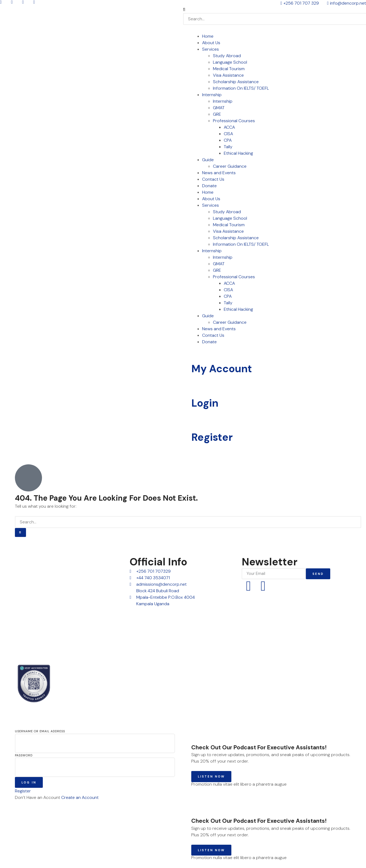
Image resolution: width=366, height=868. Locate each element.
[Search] (21, 532)
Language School (230, 62)
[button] (275, 10)
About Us (211, 43)
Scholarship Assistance (236, 82)
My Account (222, 369)
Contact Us (213, 179)
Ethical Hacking (238, 153)
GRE (217, 114)
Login (205, 403)
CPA (228, 140)
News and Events (219, 173)
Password (24, 755)
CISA (228, 134)
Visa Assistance (228, 75)
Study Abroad (227, 56)
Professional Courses (234, 121)
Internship (212, 95)
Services (210, 49)
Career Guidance (230, 166)
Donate (209, 186)
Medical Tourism (229, 69)
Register (212, 437)
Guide (208, 160)
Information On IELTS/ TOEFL (241, 88)
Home (208, 36)
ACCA (229, 127)
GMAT (219, 108)
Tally (228, 147)
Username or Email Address (40, 731)
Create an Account (80, 797)
